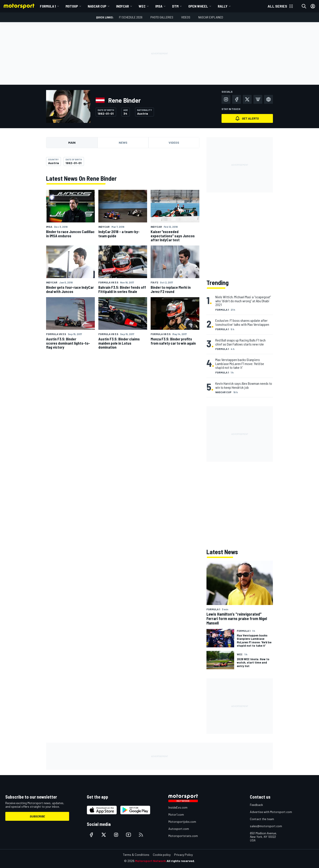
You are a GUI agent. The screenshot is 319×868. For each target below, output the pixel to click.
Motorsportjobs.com (182, 822)
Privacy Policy (183, 855)
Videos (186, 17)
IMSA (159, 6)
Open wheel (198, 6)
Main (72, 142)
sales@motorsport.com (266, 826)
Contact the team (262, 819)
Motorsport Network (151, 861)
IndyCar (123, 6)
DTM (175, 6)
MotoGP (72, 6)
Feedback (256, 805)
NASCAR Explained (211, 17)
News (123, 142)
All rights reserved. (181, 861)
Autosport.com (179, 829)
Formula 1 (48, 6)
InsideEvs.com (178, 807)
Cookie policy (162, 855)
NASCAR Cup (97, 6)
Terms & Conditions (136, 855)
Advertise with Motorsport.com (271, 812)
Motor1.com (176, 814)
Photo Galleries (162, 17)
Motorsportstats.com (183, 836)
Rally (223, 6)
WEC (142, 6)
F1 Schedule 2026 (131, 17)
